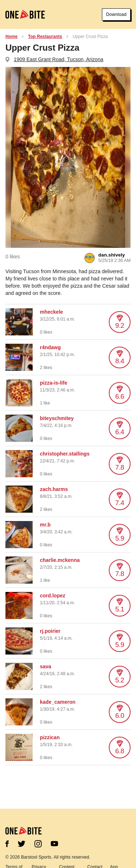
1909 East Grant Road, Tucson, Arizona (59, 59)
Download (116, 14)
